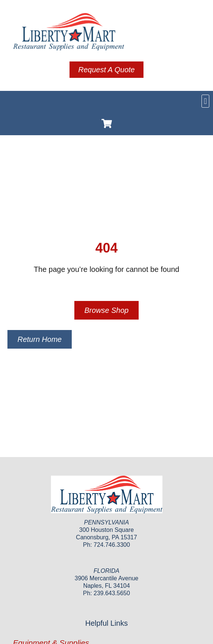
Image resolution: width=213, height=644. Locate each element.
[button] (205, 101)
